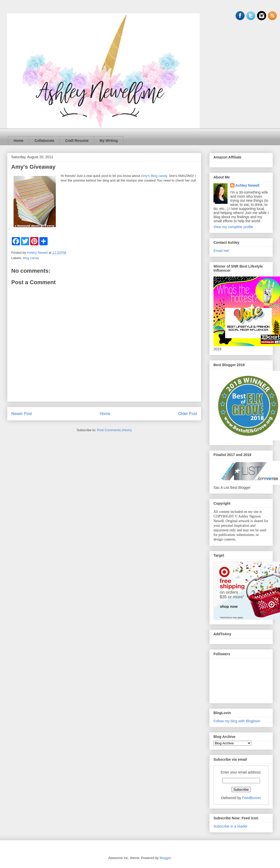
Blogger (165, 858)
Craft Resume (77, 141)
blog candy (31, 258)
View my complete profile (233, 227)
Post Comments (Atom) (114, 430)
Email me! (221, 251)
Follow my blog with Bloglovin (237, 721)
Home (19, 141)
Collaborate (44, 141)
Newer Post (22, 414)
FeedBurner (252, 798)
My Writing (109, 141)
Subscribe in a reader (230, 826)
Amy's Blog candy (154, 176)
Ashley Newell (247, 185)
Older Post (188, 414)
